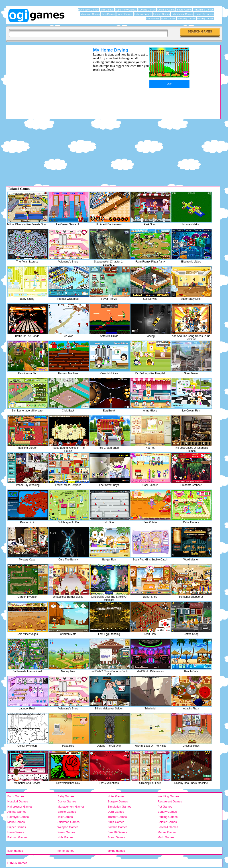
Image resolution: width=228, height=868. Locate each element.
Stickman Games (68, 822)
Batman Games (17, 837)
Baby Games (66, 796)
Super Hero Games (126, 10)
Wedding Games (168, 796)
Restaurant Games (170, 801)
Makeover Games (90, 14)
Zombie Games (117, 827)
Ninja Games (116, 822)
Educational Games (182, 14)
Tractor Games (117, 817)
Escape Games (161, 14)
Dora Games (116, 812)
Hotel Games (116, 796)
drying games (116, 851)
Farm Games (16, 796)
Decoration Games (88, 10)
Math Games (166, 837)
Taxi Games (65, 817)
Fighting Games (143, 14)
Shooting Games (186, 19)
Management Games (71, 807)
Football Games (168, 827)
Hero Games (16, 832)
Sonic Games (116, 837)
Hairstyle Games (18, 817)
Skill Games (107, 10)
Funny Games (125, 14)
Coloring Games (166, 10)
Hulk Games (65, 837)
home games (66, 851)
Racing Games (205, 19)
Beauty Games (167, 812)
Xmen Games (66, 832)
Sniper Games (17, 827)
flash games (15, 851)
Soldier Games (167, 822)
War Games (153, 19)
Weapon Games (68, 827)
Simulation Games (119, 807)
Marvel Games (167, 832)
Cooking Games (147, 10)
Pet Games (165, 807)
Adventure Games (204, 10)
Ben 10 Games (117, 832)
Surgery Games (118, 801)
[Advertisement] (44, 79)
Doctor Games (67, 801)
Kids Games (108, 14)
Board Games (184, 10)
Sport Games (168, 19)
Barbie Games (67, 812)
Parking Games (168, 817)
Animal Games (17, 812)
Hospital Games (18, 801)
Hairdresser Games (20, 807)
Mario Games (16, 822)
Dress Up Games (204, 14)
